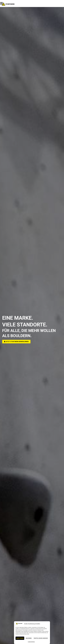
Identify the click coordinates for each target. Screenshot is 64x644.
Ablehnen (29, 638)
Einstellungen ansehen (41, 638)
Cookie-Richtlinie (31, 642)
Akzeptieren (20, 638)
